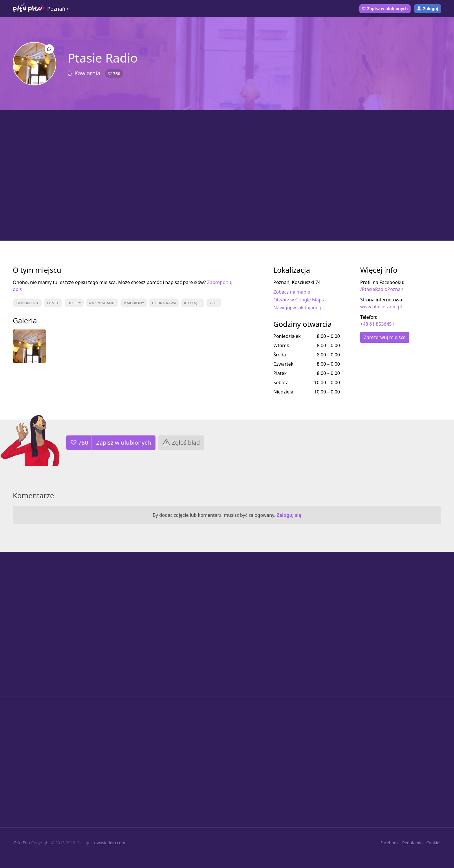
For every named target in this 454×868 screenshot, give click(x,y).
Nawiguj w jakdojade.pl (299, 307)
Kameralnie (27, 303)
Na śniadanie (102, 303)
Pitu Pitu (22, 843)
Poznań (56, 9)
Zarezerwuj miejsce (385, 337)
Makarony (134, 303)
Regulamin (412, 843)
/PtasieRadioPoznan (382, 289)
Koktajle (193, 303)
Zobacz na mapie (292, 292)
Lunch (53, 303)
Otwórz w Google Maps (299, 300)
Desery (74, 303)
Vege (214, 303)
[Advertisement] (227, 175)
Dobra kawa (164, 303)
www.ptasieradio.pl (381, 307)
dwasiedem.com (110, 843)
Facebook (390, 843)
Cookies (434, 843)
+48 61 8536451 (377, 324)
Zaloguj (431, 9)
